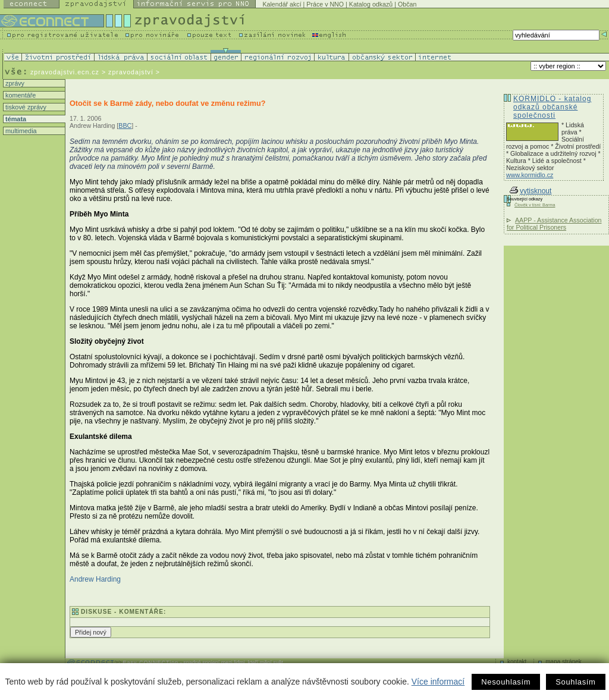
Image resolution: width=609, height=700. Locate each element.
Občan (407, 4)
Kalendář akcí (282, 4)
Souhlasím (575, 682)
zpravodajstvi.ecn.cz (65, 72)
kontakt (517, 662)
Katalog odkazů (371, 4)
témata (15, 119)
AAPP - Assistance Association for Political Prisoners (554, 224)
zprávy (14, 83)
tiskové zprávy (25, 107)
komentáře (20, 95)
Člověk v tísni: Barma (535, 205)
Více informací (438, 682)
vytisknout (530, 191)
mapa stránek (564, 662)
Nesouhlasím (506, 682)
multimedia (20, 131)
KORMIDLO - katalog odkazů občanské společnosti (552, 107)
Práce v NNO (325, 4)
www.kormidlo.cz (530, 175)
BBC (125, 125)
